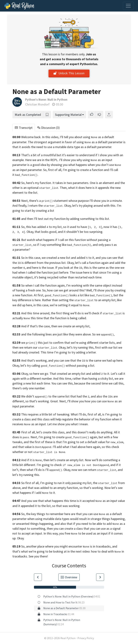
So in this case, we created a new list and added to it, (58, 258)
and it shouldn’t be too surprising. (80, 232)
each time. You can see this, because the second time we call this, (80, 383)
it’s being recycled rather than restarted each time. (68, 277)
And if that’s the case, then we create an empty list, (56, 326)
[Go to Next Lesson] (100, 577)
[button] (92, 115)
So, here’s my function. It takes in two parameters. (55, 183)
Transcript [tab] (24, 128)
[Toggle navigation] (128, 6)
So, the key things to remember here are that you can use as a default (72, 514)
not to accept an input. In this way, (35, 533)
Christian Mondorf (37, 104)
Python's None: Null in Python (46, 99)
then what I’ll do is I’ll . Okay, (45, 470)
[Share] (109, 115)
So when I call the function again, (43, 285)
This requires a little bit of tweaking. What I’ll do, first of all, (61, 414)
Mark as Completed (28, 115)
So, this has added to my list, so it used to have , (62, 227)
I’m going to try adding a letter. (75, 352)
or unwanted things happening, (33, 524)
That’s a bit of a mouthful (39, 155)
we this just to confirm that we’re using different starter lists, (68, 343)
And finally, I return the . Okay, (42, 205)
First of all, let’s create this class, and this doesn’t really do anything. (67, 432)
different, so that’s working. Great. (35, 401)
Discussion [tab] (49, 128)
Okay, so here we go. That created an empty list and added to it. (66, 374)
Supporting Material (68, 115)
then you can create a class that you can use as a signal (84, 528)
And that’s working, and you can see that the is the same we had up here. (72, 360)
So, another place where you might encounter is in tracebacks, (66, 546)
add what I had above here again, (79, 447)
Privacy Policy (86, 638)
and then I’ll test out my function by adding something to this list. (65, 219)
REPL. (54, 160)
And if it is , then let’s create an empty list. (53, 460)
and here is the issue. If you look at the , (55, 268)
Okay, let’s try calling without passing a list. (54, 365)
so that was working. (66, 506)
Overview (69, 577)
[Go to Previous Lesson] (38, 577)
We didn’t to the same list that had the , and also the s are (69, 396)
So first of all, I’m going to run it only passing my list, (57, 483)
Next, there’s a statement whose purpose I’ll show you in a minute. (72, 201)
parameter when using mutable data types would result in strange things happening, (69, 519)
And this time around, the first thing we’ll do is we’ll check (60, 313)
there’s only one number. (29, 388)
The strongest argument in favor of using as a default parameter (75, 142)
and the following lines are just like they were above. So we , (68, 334)
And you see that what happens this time (49, 501)
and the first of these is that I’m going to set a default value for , (74, 442)
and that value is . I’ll (34, 447)
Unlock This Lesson (69, 73)
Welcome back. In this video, (40, 137)
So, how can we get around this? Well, (67, 290)
